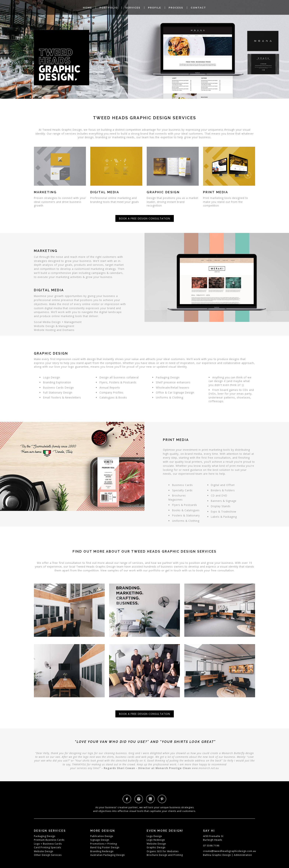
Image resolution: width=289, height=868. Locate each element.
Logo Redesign (156, 840)
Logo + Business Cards (48, 844)
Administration (243, 855)
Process (176, 8)
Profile (155, 8)
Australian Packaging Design (108, 855)
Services (133, 8)
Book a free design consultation (145, 218)
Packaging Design (45, 836)
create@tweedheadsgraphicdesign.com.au (230, 851)
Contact (198, 8)
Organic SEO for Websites (163, 851)
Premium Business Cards (49, 840)
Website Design (44, 851)
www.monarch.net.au (205, 768)
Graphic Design (156, 847)
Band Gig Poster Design (105, 847)
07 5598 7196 (211, 846)
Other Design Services (48, 855)
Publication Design (102, 836)
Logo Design (154, 836)
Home (87, 8)
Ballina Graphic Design (217, 855)
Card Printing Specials (47, 847)
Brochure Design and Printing (165, 855)
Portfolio (109, 8)
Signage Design (100, 840)
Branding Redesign (102, 851)
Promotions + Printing (104, 844)
